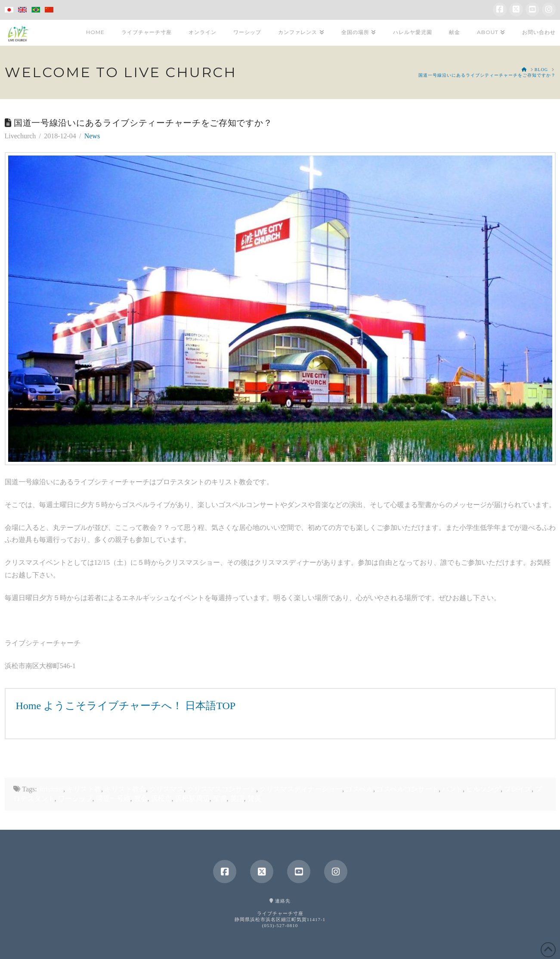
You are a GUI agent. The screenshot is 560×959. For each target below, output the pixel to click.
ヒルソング (483, 789)
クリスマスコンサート (222, 789)
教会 (141, 799)
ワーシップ (75, 799)
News (92, 136)
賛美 (254, 799)
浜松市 (161, 799)
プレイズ (518, 789)
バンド (452, 789)
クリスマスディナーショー (301, 789)
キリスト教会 (125, 789)
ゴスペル (359, 789)
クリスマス (167, 789)
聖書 (220, 799)
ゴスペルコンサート (408, 789)
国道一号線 (113, 799)
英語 (237, 799)
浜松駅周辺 (192, 799)
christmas (50, 789)
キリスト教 (84, 789)
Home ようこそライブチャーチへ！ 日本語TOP (126, 706)
